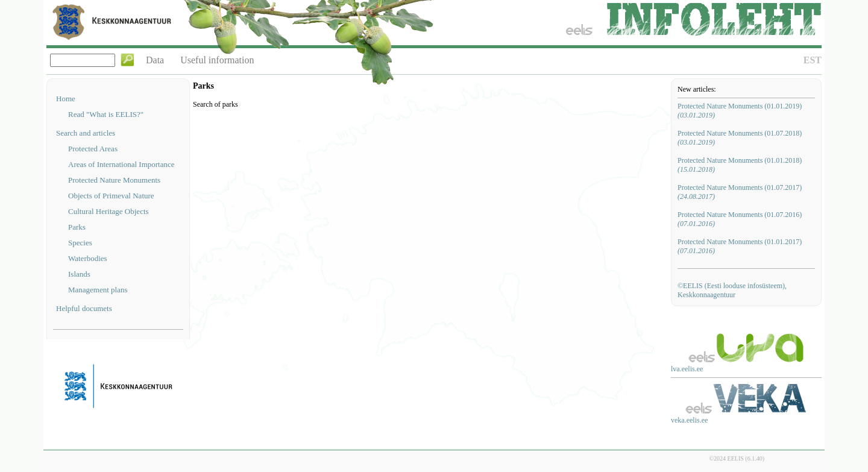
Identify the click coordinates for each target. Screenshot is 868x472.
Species (80, 243)
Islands (79, 274)
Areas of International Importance (121, 164)
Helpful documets (84, 308)
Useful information (217, 60)
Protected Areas (93, 149)
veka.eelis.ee (689, 420)
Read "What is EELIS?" (106, 114)
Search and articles (86, 133)
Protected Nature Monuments (114, 180)
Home (66, 99)
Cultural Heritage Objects (108, 211)
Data (155, 60)
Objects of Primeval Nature (111, 196)
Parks (77, 227)
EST (813, 60)
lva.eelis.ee (687, 369)
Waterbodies (88, 258)
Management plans (98, 290)
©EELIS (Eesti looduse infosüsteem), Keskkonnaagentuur (732, 290)
